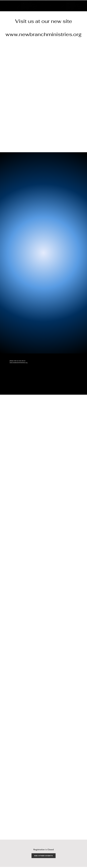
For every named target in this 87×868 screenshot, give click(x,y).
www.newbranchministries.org (44, 34)
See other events (44, 856)
